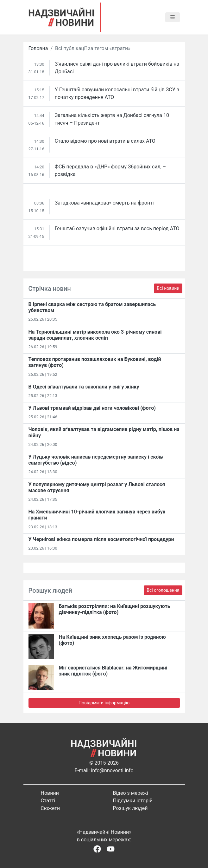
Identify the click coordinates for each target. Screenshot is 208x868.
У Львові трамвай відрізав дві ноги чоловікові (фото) (92, 408)
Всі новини (168, 288)
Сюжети (50, 808)
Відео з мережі (131, 793)
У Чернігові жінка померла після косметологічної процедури (101, 539)
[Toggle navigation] (173, 17)
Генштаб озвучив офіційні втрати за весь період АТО (117, 228)
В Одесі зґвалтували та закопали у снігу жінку (84, 387)
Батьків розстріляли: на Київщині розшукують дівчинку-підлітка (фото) (115, 609)
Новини (50, 793)
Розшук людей (130, 808)
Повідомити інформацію (104, 703)
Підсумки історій (133, 801)
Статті (48, 801)
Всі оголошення (163, 590)
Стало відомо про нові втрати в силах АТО (105, 141)
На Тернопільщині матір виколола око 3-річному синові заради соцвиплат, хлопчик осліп (95, 335)
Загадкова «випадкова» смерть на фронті (104, 203)
